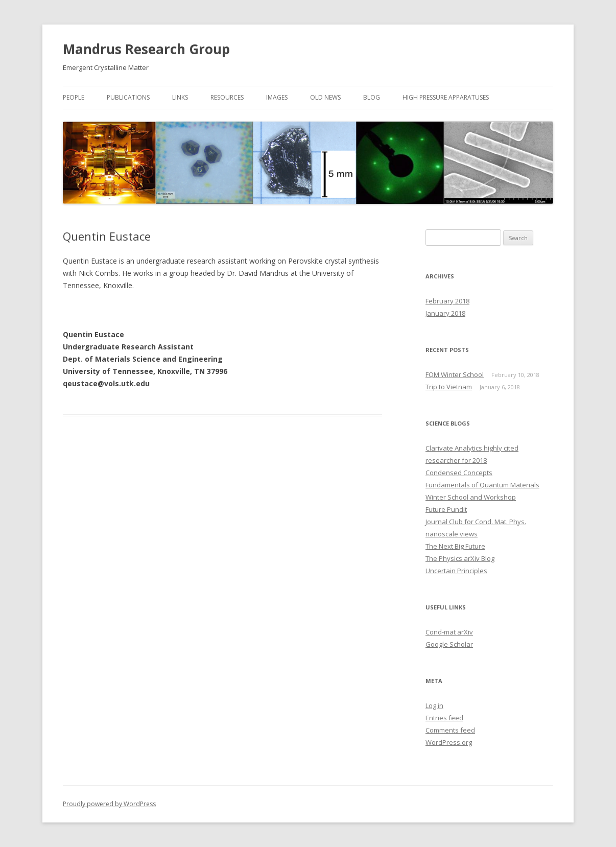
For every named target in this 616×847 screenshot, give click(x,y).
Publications (128, 97)
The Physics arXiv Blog (460, 558)
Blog (372, 97)
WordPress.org (449, 742)
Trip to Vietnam (449, 387)
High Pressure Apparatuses (446, 97)
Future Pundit (446, 509)
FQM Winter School (455, 374)
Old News (325, 97)
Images (277, 97)
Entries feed (444, 718)
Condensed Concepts (459, 473)
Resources (227, 97)
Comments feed (450, 730)
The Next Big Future (455, 546)
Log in (434, 705)
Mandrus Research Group (146, 49)
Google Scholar (449, 644)
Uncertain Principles (456, 571)
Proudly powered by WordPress (109, 804)
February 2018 (447, 301)
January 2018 (445, 313)
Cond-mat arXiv (449, 632)
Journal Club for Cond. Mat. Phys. (476, 522)
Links (180, 97)
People (74, 97)
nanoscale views (452, 534)
